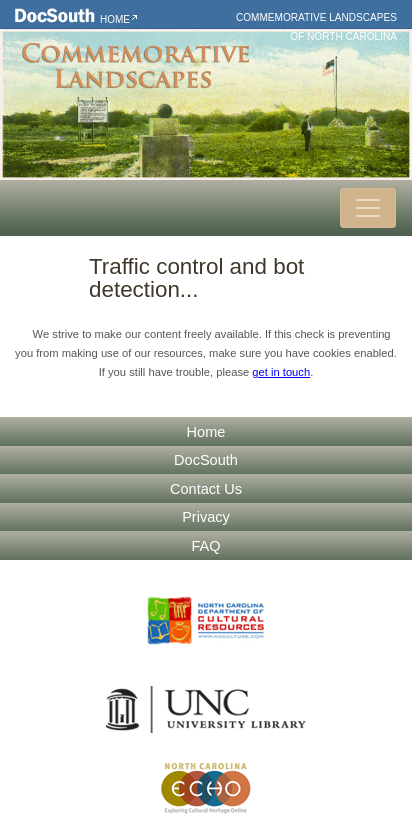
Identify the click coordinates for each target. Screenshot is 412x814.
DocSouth (206, 460)
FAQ (205, 546)
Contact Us (206, 489)
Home (115, 19)
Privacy (206, 517)
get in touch (281, 372)
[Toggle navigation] (368, 208)
